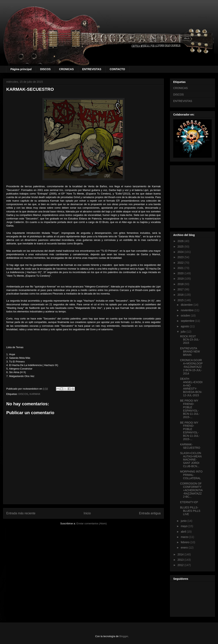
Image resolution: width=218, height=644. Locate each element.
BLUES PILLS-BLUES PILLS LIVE (190, 511)
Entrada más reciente (21, 513)
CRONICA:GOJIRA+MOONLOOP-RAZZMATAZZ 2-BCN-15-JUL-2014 (191, 367)
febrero (185, 542)
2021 (181, 268)
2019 (181, 279)
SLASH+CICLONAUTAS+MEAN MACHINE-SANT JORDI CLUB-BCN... (191, 460)
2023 (181, 257)
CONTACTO (117, 69)
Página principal (21, 69)
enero (185, 548)
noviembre (187, 310)
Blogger (124, 636)
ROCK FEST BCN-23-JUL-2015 (190, 340)
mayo (184, 526)
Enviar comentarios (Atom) (92, 523)
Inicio (87, 513)
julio (184, 332)
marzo (185, 537)
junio (184, 521)
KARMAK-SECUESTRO (190, 446)
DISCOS (45, 69)
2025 (181, 247)
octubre (186, 316)
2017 (181, 289)
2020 (181, 273)
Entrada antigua (150, 513)
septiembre (188, 321)
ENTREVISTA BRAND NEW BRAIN (190, 352)
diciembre (187, 305)
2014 (181, 554)
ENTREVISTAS (92, 69)
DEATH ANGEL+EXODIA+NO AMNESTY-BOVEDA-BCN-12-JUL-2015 (191, 387)
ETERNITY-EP (189, 502)
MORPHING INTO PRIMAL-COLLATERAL (191, 475)
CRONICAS (66, 69)
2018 (181, 284)
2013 (181, 560)
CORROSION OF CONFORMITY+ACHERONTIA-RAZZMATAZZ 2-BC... (191, 490)
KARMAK (35, 394)
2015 (181, 300)
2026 (181, 241)
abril (184, 532)
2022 (181, 263)
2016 (181, 295)
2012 (181, 565)
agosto (185, 326)
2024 (181, 252)
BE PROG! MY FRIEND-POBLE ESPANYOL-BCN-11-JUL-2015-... (190, 409)
